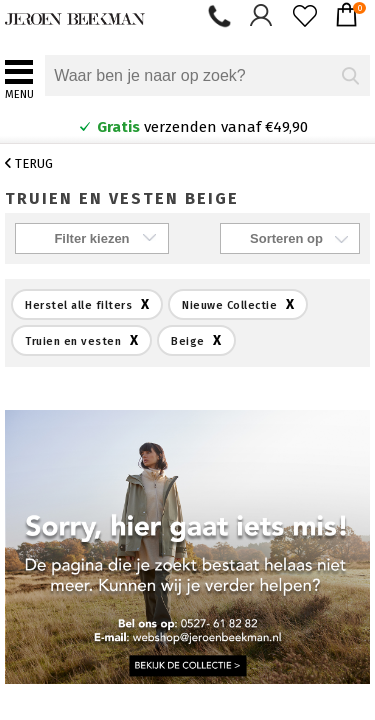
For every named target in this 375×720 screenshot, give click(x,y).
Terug (29, 163)
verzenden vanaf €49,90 (192, 127)
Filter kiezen (91, 238)
